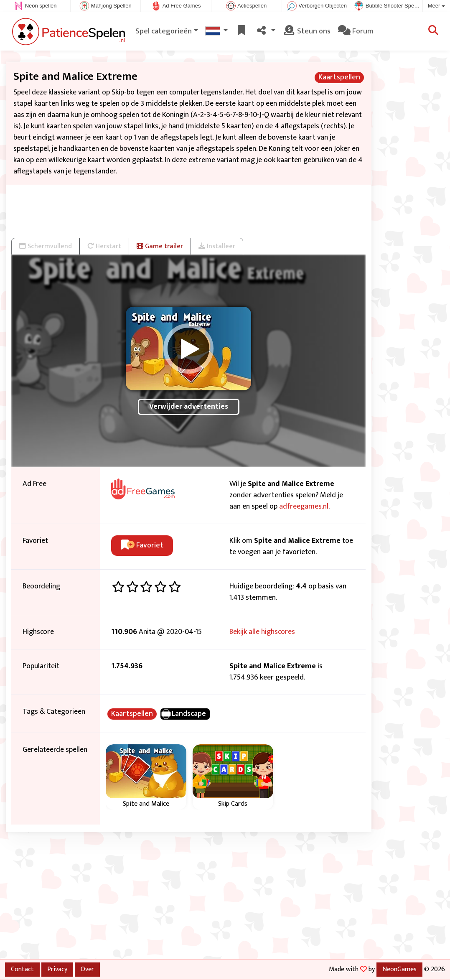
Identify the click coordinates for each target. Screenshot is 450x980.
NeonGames (399, 969)
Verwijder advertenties (189, 407)
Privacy (57, 969)
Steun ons (307, 31)
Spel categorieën (164, 31)
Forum (356, 31)
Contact (22, 969)
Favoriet (142, 545)
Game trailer (160, 246)
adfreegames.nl (304, 507)
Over (87, 969)
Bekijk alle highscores (262, 632)
